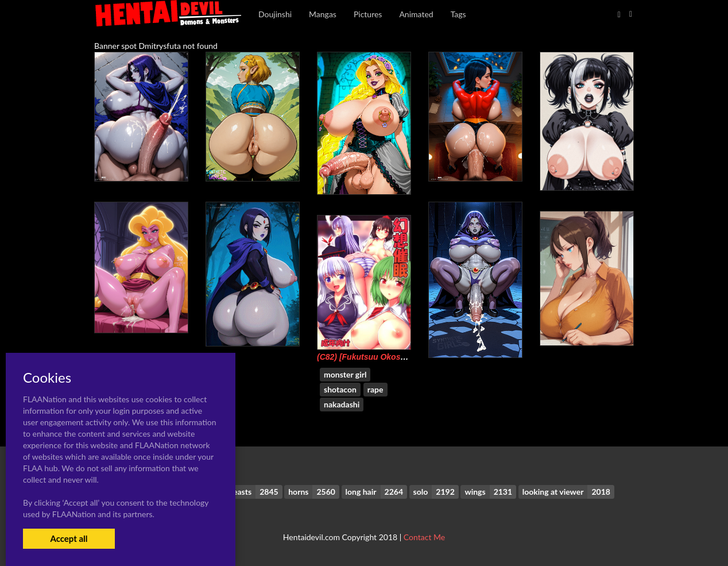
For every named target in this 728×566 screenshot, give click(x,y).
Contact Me (424, 537)
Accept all (69, 538)
